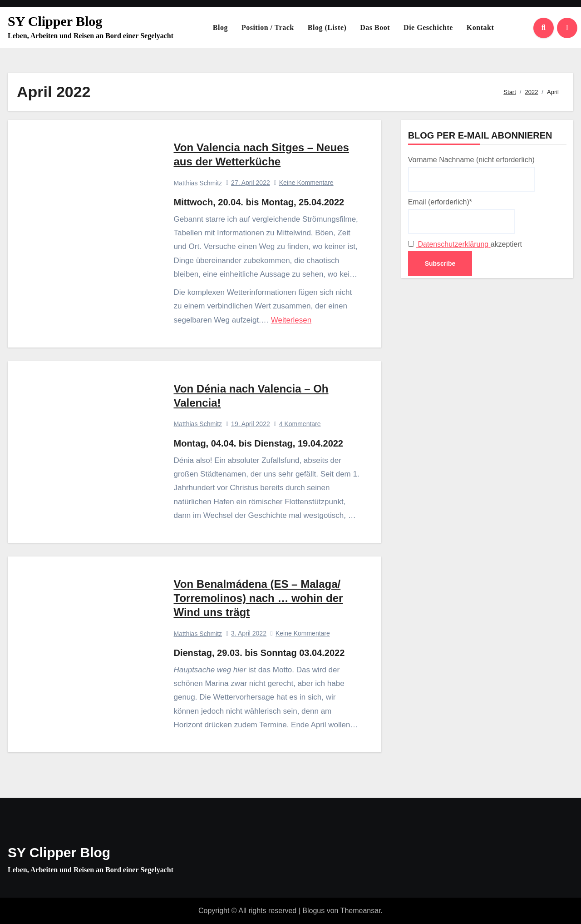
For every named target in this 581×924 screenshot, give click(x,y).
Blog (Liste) (327, 27)
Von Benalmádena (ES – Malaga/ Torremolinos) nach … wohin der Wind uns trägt (258, 598)
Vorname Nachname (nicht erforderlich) (471, 174)
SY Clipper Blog (55, 21)
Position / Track (268, 27)
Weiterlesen (291, 320)
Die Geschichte (428, 27)
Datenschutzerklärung (453, 244)
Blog (220, 27)
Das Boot (375, 27)
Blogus (313, 911)
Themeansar (361, 911)
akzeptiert (465, 244)
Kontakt (480, 27)
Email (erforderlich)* (462, 216)
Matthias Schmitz (198, 183)
